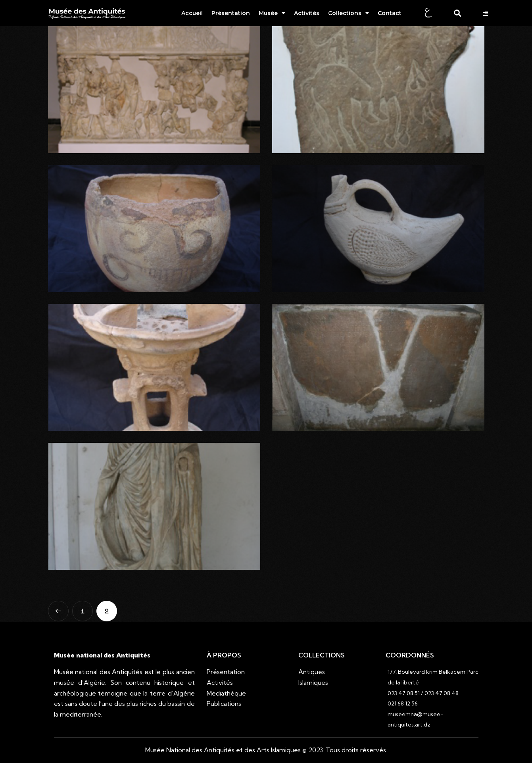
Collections (349, 13)
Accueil (192, 13)
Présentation (231, 13)
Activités (307, 13)
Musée (272, 13)
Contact (390, 13)
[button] (486, 13)
